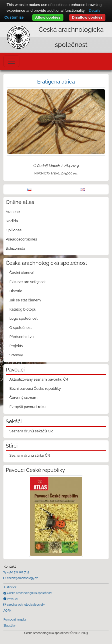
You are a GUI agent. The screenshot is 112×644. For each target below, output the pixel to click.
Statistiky (9, 625)
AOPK (7, 611)
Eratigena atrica (56, 82)
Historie (16, 291)
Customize (14, 17)
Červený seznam (23, 398)
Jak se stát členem (25, 300)
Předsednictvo (22, 337)
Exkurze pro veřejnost (28, 282)
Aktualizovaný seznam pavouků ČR (39, 379)
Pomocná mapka (15, 619)
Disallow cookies (87, 17)
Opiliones (14, 230)
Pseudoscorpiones (21, 239)
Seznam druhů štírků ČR (30, 455)
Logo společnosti (24, 318)
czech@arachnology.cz (22, 578)
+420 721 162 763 (18, 572)
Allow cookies (48, 17)
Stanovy (16, 355)
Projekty (16, 346)
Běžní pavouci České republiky (35, 388)
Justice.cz (10, 587)
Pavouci (12, 599)
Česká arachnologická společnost (29, 593)
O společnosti (21, 328)
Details (95, 10)
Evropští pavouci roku (28, 407)
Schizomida (15, 248)
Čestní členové (22, 273)
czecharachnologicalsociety (25, 605)
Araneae (13, 212)
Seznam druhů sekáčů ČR (31, 431)
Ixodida (12, 221)
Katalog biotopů (23, 309)
